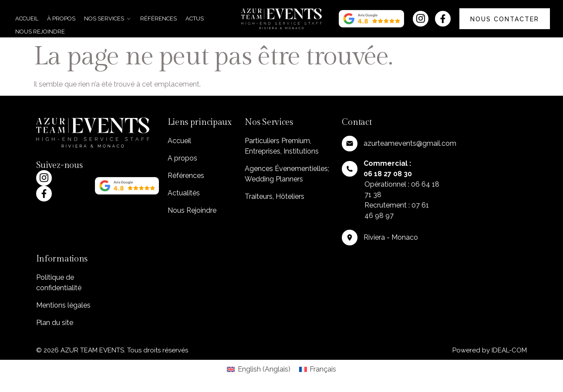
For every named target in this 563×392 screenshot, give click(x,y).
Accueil (27, 18)
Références (158, 18)
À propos (61, 18)
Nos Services (269, 122)
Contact (357, 122)
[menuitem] (258, 369)
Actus (195, 18)
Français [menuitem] (323, 369)
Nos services (108, 18)
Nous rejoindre (40, 32)
